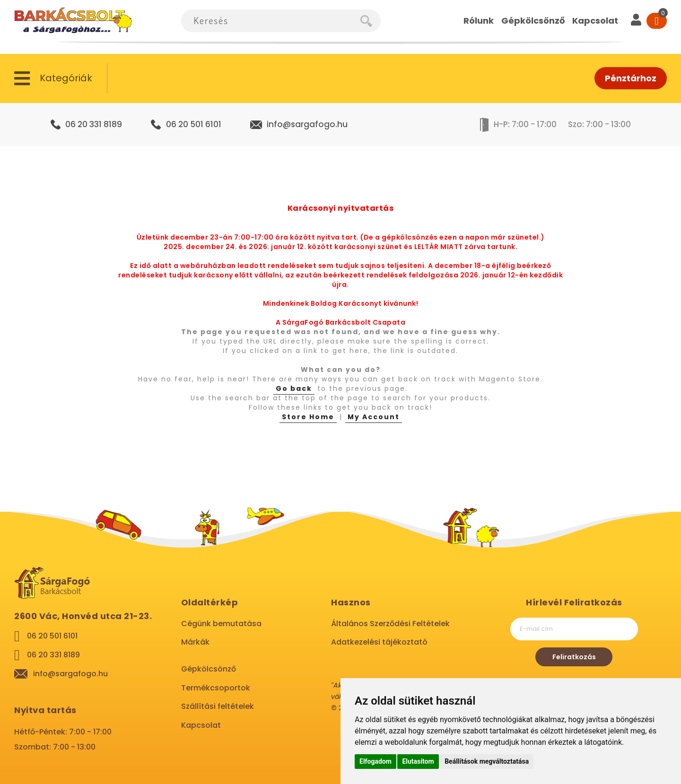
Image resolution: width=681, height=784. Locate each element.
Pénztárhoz (631, 78)
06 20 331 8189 (94, 124)
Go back (294, 388)
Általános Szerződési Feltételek (390, 624)
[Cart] (657, 21)
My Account (374, 417)
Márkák (195, 642)
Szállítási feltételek (218, 706)
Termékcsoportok (216, 688)
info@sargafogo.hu (307, 124)
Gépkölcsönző (209, 669)
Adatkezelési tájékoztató (379, 642)
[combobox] (271, 21)
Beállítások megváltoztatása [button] (487, 761)
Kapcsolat (201, 725)
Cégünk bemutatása (221, 624)
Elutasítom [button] (418, 761)
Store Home (308, 417)
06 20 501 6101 (194, 124)
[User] (636, 21)
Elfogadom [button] (375, 761)
